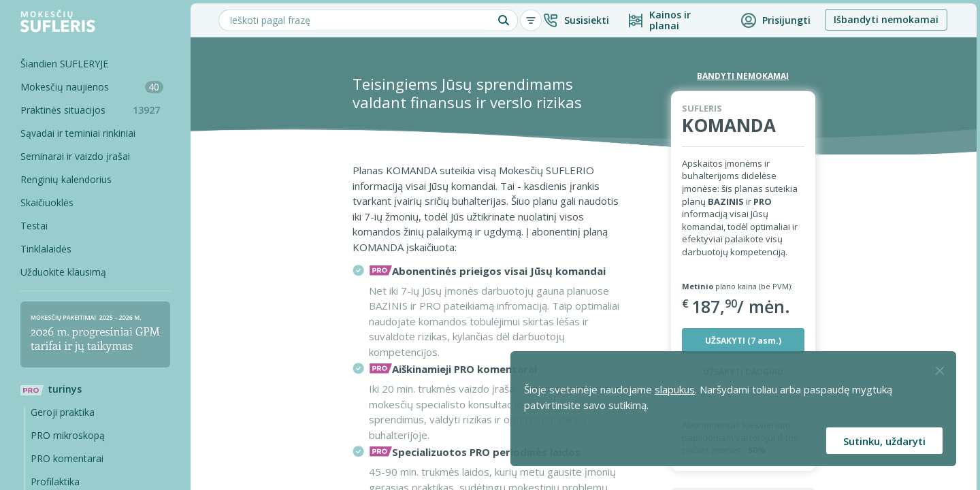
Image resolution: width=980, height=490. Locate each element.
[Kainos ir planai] (675, 20)
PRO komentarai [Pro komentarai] (67, 458)
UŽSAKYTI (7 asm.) (743, 341)
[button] (576, 20)
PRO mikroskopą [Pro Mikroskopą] (68, 435)
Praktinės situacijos (95, 110)
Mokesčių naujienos (92, 87)
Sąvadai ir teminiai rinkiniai (78, 133)
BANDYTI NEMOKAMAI (743, 76)
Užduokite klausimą (63, 272)
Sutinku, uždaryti (884, 441)
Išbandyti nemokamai (886, 19)
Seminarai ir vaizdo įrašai (75, 156)
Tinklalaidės (46, 249)
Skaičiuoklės (47, 202)
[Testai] (85, 226)
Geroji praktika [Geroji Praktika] (63, 412)
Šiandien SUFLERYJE (64, 64)
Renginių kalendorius (66, 179)
